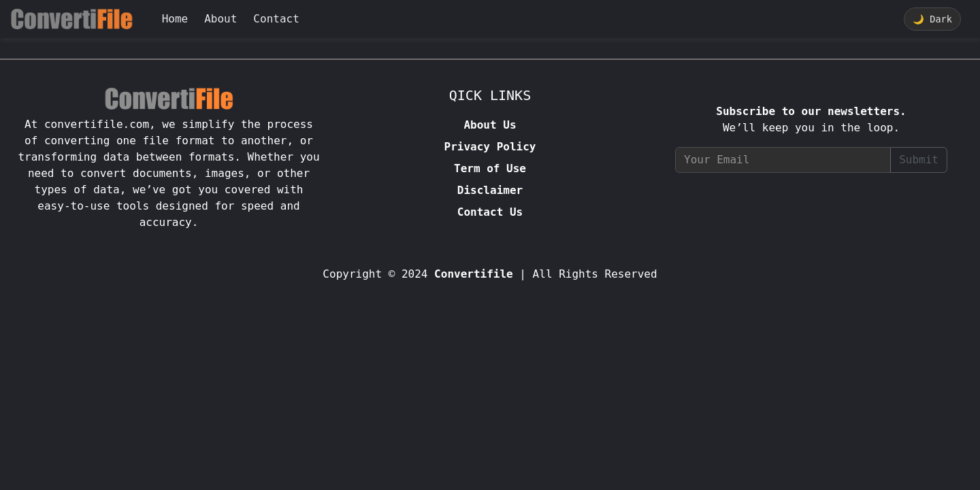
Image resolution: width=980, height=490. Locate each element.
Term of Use (490, 168)
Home (175, 19)
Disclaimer (490, 190)
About (220, 19)
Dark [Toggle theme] (932, 19)
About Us (490, 125)
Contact (276, 19)
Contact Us (490, 212)
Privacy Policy (490, 147)
